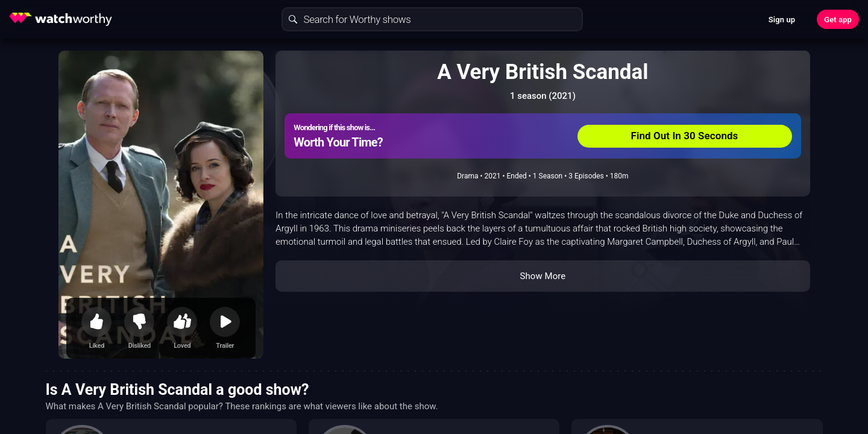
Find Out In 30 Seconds (685, 136)
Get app (838, 20)
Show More (542, 276)
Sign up (782, 20)
